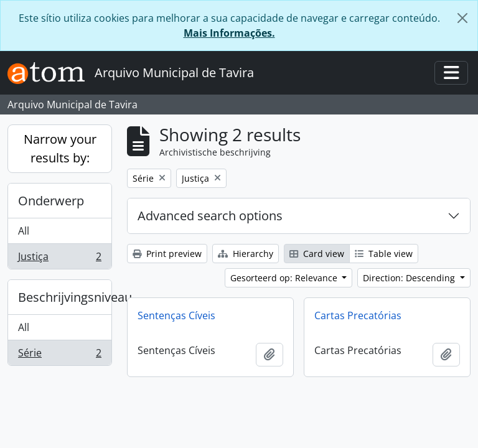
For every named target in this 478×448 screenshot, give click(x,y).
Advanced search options (210, 216)
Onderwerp (51, 201)
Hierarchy (246, 254)
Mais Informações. (229, 33)
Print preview (167, 254)
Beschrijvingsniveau (65, 297)
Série (59, 355)
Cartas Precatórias (358, 315)
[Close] (462, 18)
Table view (384, 254)
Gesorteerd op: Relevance (285, 278)
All (24, 231)
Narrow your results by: (60, 148)
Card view (317, 254)
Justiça (59, 259)
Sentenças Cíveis (176, 315)
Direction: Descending (410, 278)
